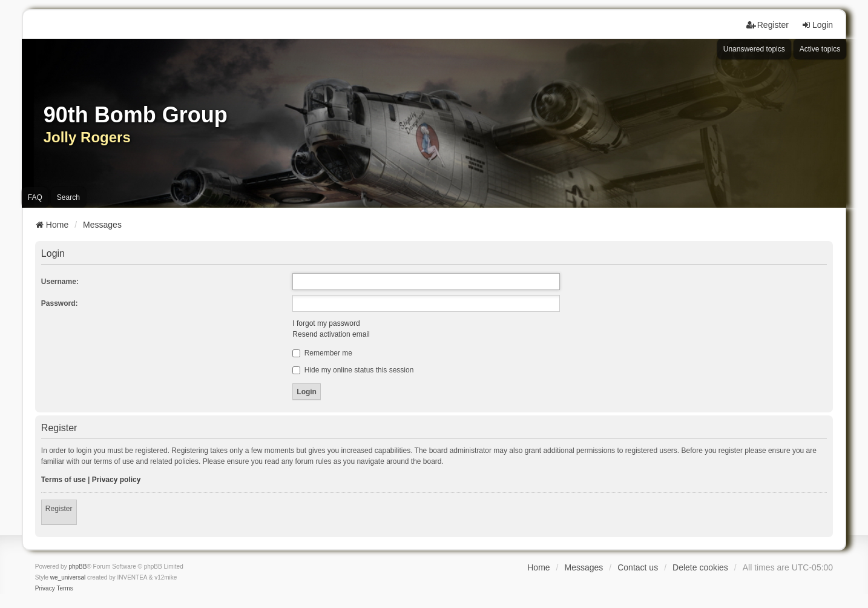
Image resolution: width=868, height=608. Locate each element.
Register (59, 509)
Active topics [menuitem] (820, 49)
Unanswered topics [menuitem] (754, 49)
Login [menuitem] (817, 25)
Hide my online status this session (353, 370)
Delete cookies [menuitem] (700, 567)
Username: (60, 282)
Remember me (322, 353)
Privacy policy (117, 480)
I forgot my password (326, 323)
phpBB (77, 567)
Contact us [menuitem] (638, 567)
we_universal (68, 577)
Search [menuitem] (68, 197)
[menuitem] (45, 589)
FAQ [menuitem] (35, 197)
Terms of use (64, 480)
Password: (60, 303)
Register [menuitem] (768, 25)
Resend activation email (331, 334)
